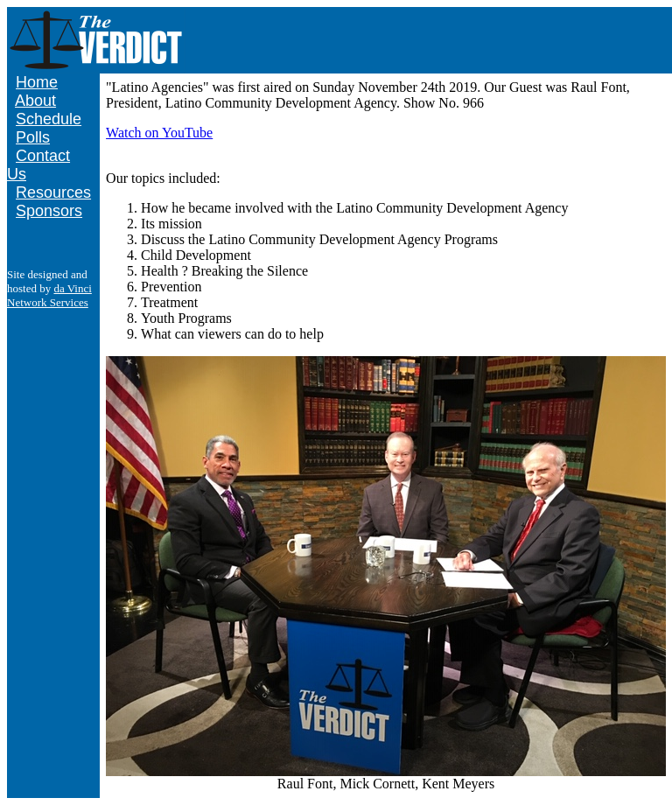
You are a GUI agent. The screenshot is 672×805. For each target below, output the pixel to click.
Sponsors (49, 211)
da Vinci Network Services (49, 295)
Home (37, 82)
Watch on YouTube (159, 133)
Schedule (49, 119)
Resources (53, 192)
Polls (33, 137)
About (35, 101)
